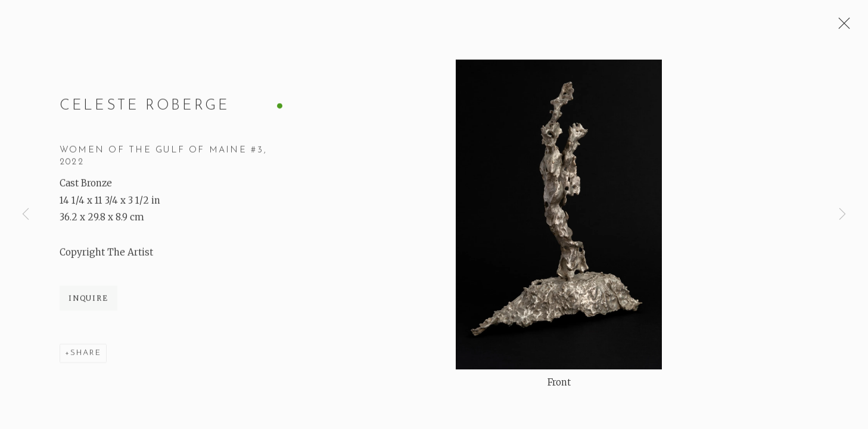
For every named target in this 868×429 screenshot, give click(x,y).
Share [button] (86, 354)
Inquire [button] (88, 299)
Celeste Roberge (144, 107)
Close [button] (841, 27)
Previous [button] (26, 214)
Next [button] (842, 214)
